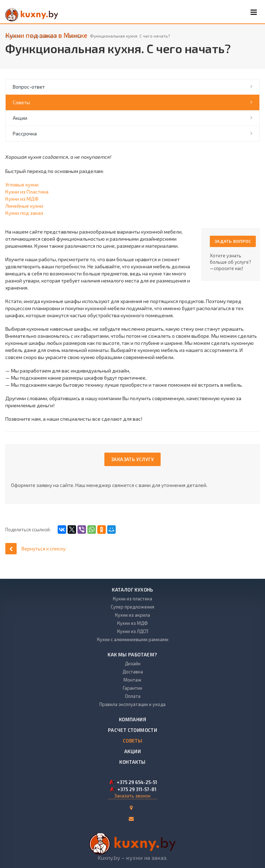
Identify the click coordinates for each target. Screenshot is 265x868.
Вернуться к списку (35, 548)
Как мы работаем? (132, 655)
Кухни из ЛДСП (133, 631)
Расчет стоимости (132, 730)
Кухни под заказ (24, 213)
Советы (21, 102)
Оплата (133, 696)
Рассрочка (25, 133)
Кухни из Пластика (27, 192)
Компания (132, 719)
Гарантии (132, 688)
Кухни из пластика (132, 599)
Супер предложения (132, 607)
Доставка (133, 672)
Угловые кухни (22, 184)
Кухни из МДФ (22, 199)
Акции (20, 118)
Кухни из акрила (132, 615)
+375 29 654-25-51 (137, 782)
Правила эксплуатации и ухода (132, 704)
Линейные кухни (24, 206)
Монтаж (132, 680)
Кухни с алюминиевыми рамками (133, 639)
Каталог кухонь (132, 590)
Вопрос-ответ (29, 87)
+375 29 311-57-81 (137, 789)
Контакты (132, 762)
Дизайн (133, 663)
